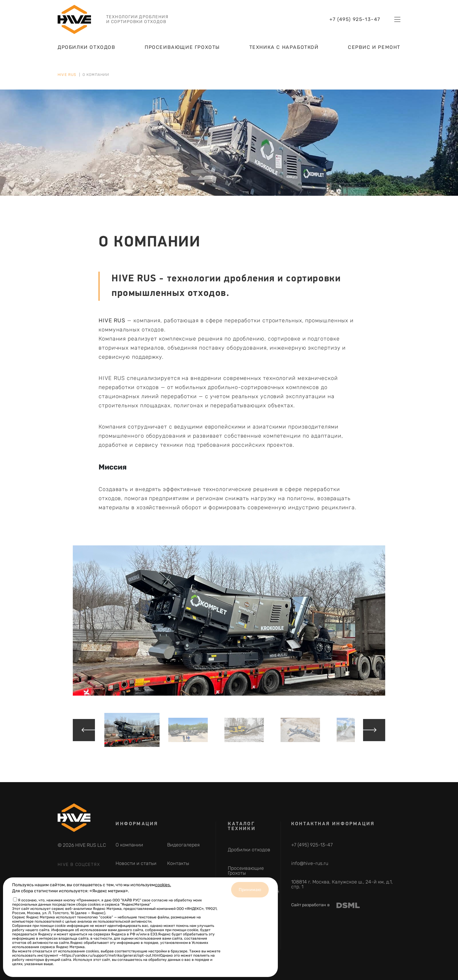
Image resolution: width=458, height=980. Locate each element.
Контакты (178, 863)
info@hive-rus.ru (310, 863)
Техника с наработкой (284, 53)
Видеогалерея (183, 845)
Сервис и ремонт (374, 53)
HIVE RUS (67, 75)
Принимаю (250, 890)
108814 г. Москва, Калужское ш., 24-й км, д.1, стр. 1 (342, 884)
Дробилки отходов (87, 53)
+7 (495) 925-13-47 (355, 25)
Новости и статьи (136, 863)
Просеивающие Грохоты (182, 53)
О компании (129, 845)
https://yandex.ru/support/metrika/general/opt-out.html (111, 955)
